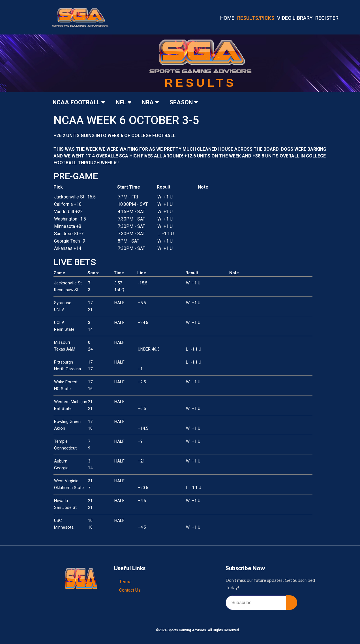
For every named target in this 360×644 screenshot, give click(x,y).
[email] (256, 603)
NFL (126, 102)
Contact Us (130, 590)
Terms (126, 582)
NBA (153, 102)
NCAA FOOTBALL (80, 102)
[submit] (292, 603)
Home (227, 18)
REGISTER (327, 18)
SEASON (188, 102)
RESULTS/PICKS (256, 18)
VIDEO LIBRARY (295, 18)
